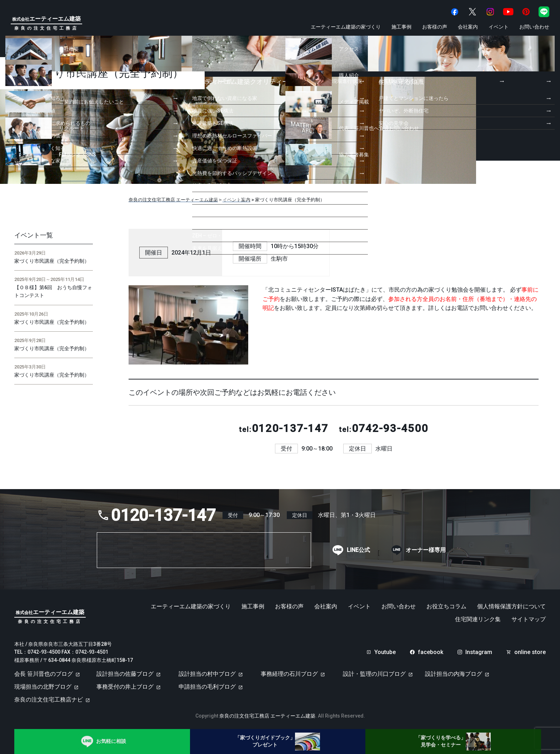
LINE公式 (358, 550)
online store (530, 652)
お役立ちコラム (446, 607)
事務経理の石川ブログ (289, 674)
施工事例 (401, 27)
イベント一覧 (34, 235)
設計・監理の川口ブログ (374, 674)
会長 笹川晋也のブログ (44, 674)
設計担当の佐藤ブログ (125, 674)
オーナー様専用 (426, 550)
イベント (499, 27)
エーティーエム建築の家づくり (346, 27)
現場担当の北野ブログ (43, 687)
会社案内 (468, 27)
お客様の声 (435, 27)
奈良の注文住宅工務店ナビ (49, 700)
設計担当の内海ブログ (454, 674)
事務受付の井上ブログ (125, 687)
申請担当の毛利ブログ (207, 687)
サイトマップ (529, 619)
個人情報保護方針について (511, 607)
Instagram (479, 652)
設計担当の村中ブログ (207, 674)
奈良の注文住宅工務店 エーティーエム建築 (267, 716)
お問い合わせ (534, 27)
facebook (431, 652)
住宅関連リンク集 (478, 619)
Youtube (385, 652)
